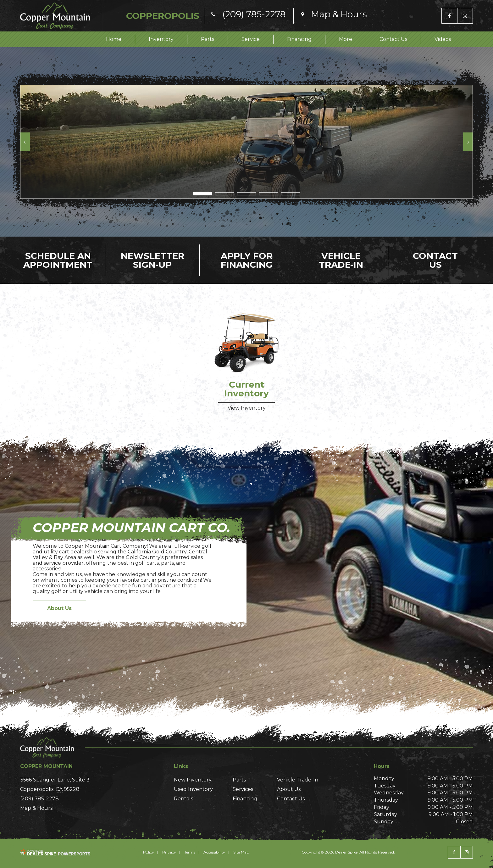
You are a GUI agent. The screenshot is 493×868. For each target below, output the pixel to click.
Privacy (169, 852)
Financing (245, 799)
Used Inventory (193, 789)
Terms (190, 852)
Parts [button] (208, 39)
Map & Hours (36, 808)
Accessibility (214, 852)
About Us (59, 608)
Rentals (183, 799)
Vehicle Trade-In (298, 780)
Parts (239, 780)
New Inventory (193, 780)
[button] (25, 142)
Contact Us (393, 39)
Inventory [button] (161, 39)
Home (114, 39)
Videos (443, 39)
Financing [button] (299, 39)
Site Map (241, 852)
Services (243, 789)
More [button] (346, 39)
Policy (149, 852)
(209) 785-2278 (39, 799)
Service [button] (251, 39)
